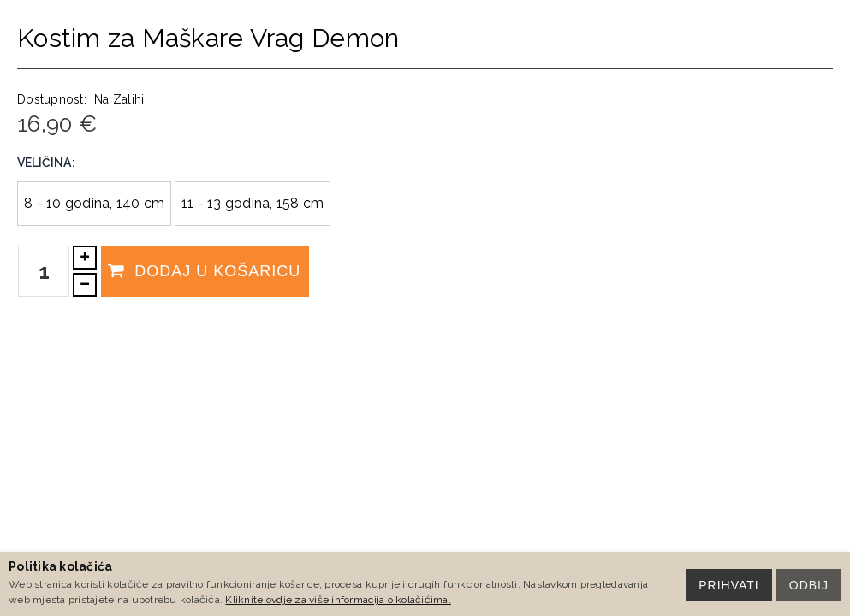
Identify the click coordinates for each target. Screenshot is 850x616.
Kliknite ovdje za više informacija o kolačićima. (338, 600)
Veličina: (46, 163)
